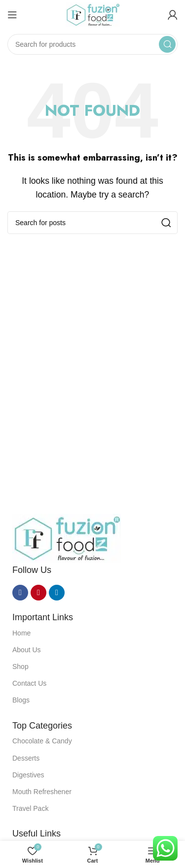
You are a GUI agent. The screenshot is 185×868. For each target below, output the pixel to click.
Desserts (26, 758)
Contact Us (29, 683)
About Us (27, 650)
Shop (20, 667)
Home (21, 633)
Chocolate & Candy (42, 741)
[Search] (92, 44)
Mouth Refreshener (42, 792)
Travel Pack (30, 808)
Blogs (21, 700)
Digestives (28, 775)
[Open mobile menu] (12, 15)
